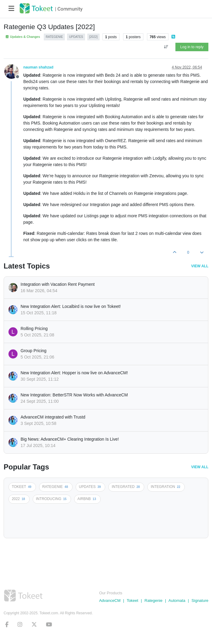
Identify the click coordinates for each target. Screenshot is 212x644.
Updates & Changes (23, 37)
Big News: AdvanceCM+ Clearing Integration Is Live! (70, 439)
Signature (200, 601)
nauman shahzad (38, 67)
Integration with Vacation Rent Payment (58, 284)
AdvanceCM (110, 601)
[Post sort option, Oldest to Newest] (166, 47)
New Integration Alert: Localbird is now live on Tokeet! (71, 306)
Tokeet (132, 601)
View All (200, 266)
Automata (177, 601)
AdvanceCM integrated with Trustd (53, 417)
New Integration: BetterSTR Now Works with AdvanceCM (74, 395)
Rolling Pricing (34, 329)
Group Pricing (34, 351)
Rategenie (153, 601)
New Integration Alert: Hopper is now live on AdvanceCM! (74, 373)
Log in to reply (192, 47)
